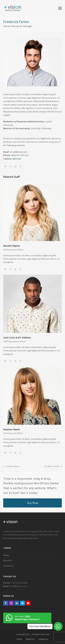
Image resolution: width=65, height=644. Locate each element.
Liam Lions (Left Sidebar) (17, 338)
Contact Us (8, 566)
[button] (60, 8)
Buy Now (33, 503)
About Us (8, 560)
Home (6, 555)
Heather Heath (12, 429)
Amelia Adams (11, 466)
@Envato (17, 159)
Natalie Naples (12, 246)
